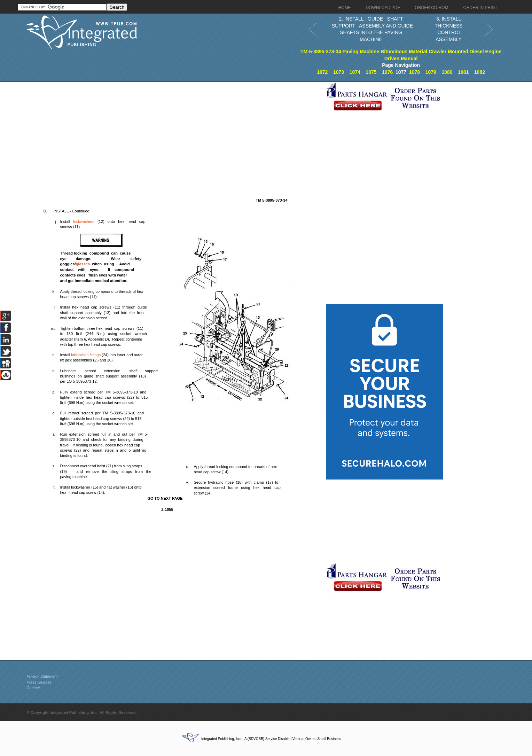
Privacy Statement (42, 676)
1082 (480, 72)
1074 (355, 72)
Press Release (39, 682)
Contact (33, 688)
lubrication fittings (86, 355)
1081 (463, 72)
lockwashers (84, 221)
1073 (339, 72)
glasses (83, 264)
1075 (371, 72)
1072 (322, 72)
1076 (387, 72)
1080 (447, 72)
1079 (431, 72)
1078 (414, 72)
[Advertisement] (174, 131)
